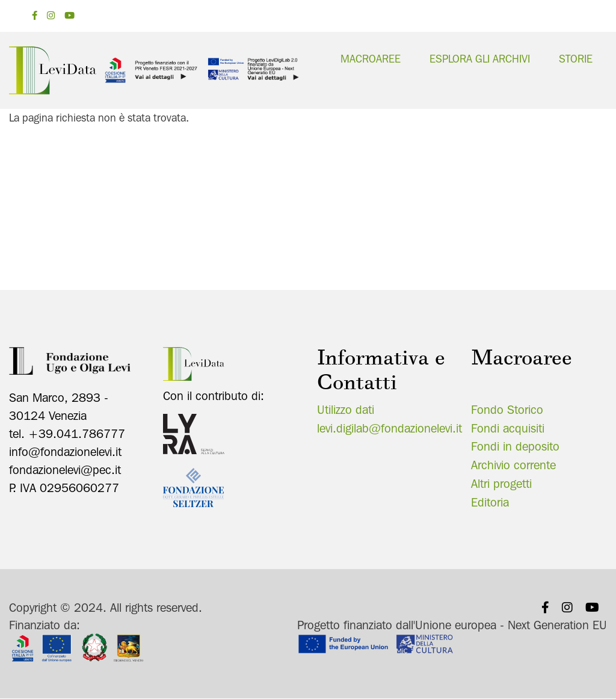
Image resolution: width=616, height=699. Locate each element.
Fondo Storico (507, 410)
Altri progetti (501, 484)
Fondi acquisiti (508, 428)
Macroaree (371, 59)
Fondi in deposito (515, 446)
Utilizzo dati (346, 410)
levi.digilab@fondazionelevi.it (390, 428)
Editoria (490, 502)
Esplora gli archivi (480, 59)
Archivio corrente (513, 465)
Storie (576, 59)
